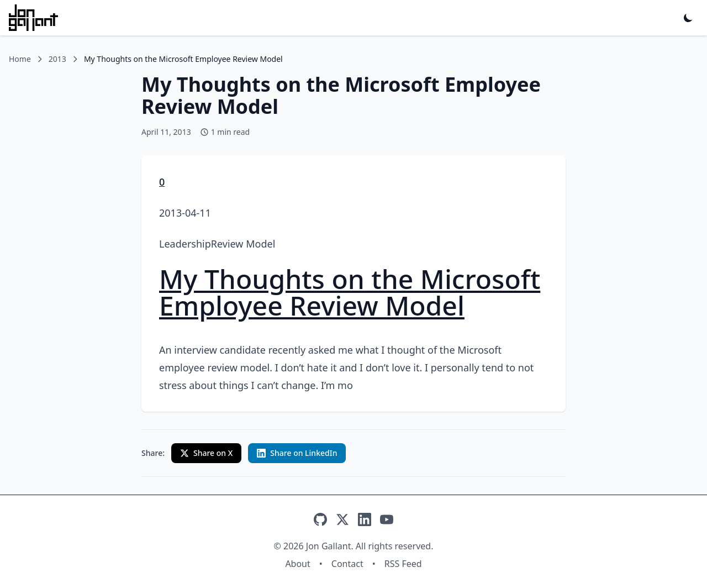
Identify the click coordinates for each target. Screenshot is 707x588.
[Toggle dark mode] (688, 18)
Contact (347, 564)
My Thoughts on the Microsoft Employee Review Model (350, 292)
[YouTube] (387, 519)
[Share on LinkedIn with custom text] (297, 453)
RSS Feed (403, 564)
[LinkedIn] (365, 519)
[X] (342, 519)
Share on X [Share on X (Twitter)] (206, 453)
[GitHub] (320, 519)
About (297, 564)
